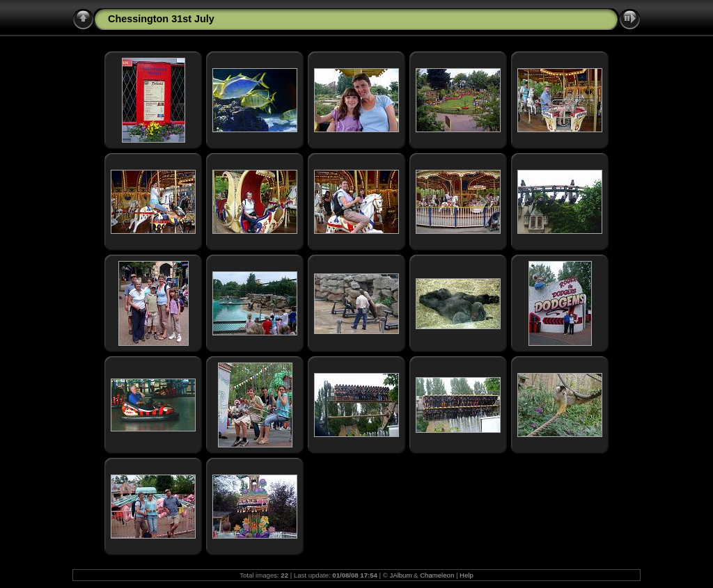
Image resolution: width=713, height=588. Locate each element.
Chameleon (437, 575)
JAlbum (400, 575)
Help (467, 575)
